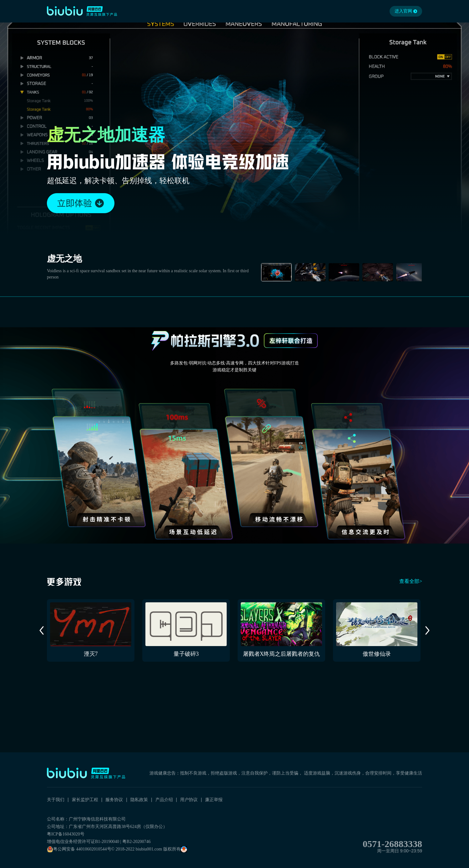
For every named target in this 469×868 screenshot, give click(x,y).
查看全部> (411, 581)
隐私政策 (139, 800)
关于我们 (56, 800)
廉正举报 (214, 800)
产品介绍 (164, 800)
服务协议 (114, 800)
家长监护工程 (85, 800)
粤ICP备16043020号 (66, 834)
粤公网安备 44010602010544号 (79, 849)
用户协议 (189, 800)
